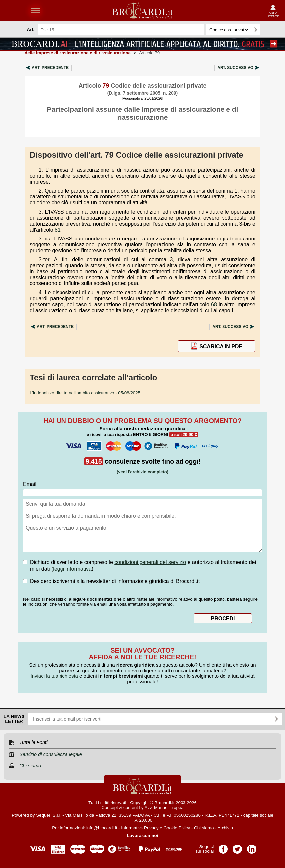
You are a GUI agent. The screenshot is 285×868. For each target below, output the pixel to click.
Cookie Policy (177, 828)
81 (58, 230)
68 (214, 304)
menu (35, 11)
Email (30, 484)
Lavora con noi (143, 835)
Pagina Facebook (223, 847)
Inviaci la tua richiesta (54, 676)
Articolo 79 (149, 53)
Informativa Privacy (140, 828)
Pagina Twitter (237, 847)
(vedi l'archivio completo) (142, 472)
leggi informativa (72, 569)
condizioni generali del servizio (150, 562)
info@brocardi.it (102, 828)
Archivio (225, 828)
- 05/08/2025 (85, 393)
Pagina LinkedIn (252, 847)
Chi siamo (204, 828)
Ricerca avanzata (268, 30)
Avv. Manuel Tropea (164, 808)
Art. (50, 68)
